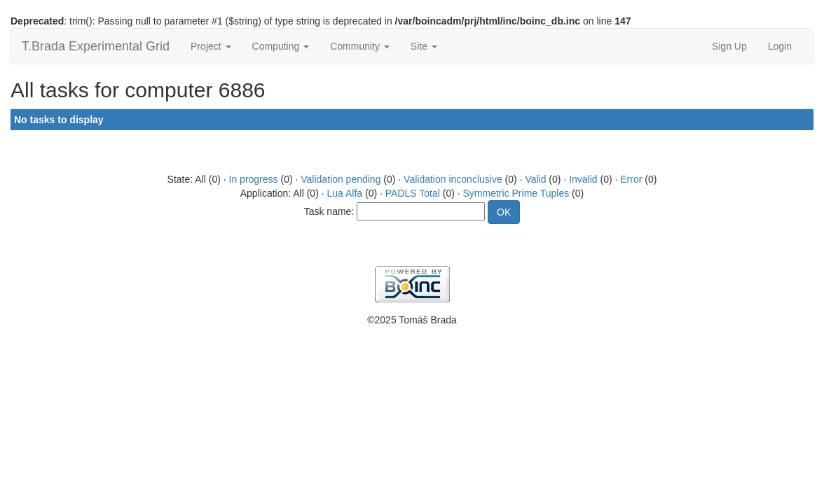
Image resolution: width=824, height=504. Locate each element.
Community (360, 46)
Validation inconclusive (453, 179)
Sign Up (729, 46)
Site (424, 46)
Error (631, 179)
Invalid (583, 179)
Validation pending (341, 179)
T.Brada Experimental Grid (96, 46)
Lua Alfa (344, 193)
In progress (254, 179)
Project (211, 46)
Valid (535, 179)
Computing (281, 46)
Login (780, 46)
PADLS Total (413, 193)
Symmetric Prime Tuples (516, 193)
